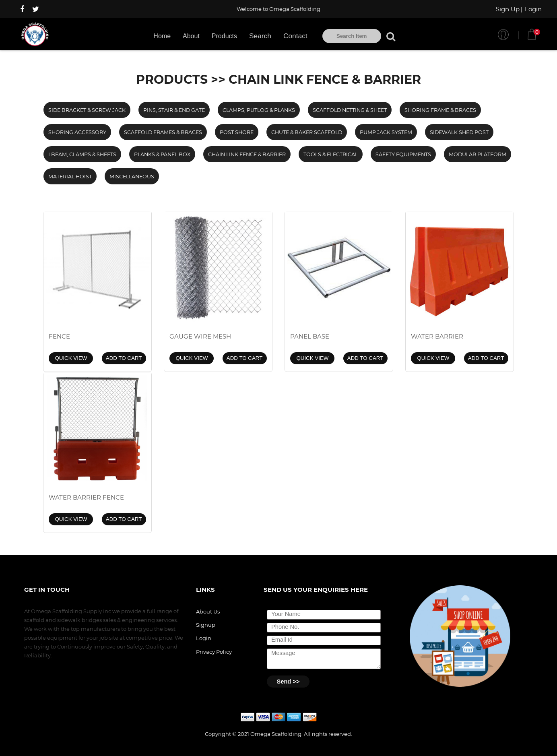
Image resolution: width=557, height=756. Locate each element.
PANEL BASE (310, 336)
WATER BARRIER (437, 336)
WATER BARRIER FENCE (86, 497)
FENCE (59, 336)
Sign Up (508, 9)
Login (533, 9)
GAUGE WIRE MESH (200, 336)
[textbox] (352, 36)
